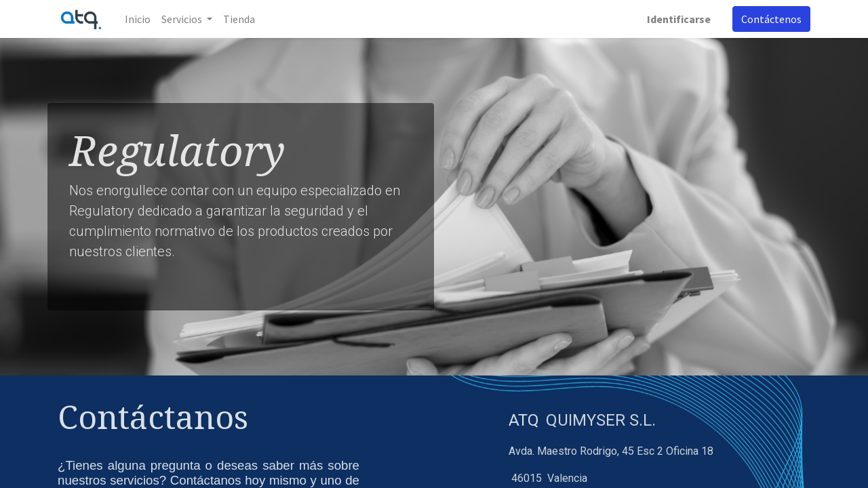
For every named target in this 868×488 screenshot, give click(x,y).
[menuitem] (138, 19)
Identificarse (679, 19)
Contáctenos (771, 19)
